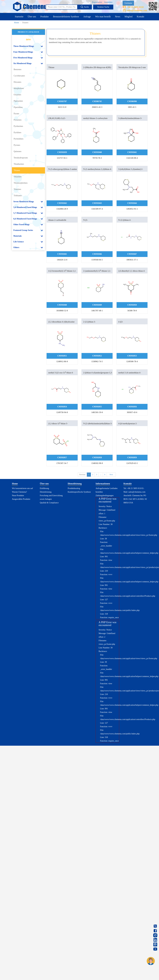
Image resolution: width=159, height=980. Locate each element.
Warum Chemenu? (19, 492)
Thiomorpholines (21, 183)
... (101, 475)
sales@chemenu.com (137, 10)
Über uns (32, 17)
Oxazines (17, 95)
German (128, 3)
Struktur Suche (103, 7)
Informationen (103, 484)
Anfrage (87, 17)
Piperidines (18, 107)
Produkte (45, 17)
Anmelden (108, 2)
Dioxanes (17, 82)
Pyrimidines (19, 139)
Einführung (44, 488)
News (118, 17)
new (28, 39)
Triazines (17, 189)
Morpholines (19, 88)
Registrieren (97, 2)
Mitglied (128, 17)
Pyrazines (18, 120)
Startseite (19, 17)
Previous (82, 475)
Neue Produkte (18, 496)
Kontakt (140, 17)
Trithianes (18, 196)
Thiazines (18, 177)
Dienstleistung (46, 492)
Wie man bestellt (103, 17)
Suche (85, 7)
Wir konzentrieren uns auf (22, 488)
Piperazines (18, 101)
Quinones (18, 151)
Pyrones (17, 145)
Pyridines (17, 132)
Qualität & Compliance (49, 503)
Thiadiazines (19, 164)
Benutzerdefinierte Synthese (66, 17)
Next (111, 475)
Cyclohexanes (19, 76)
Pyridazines (18, 126)
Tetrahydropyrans (21, 158)
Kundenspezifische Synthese (79, 492)
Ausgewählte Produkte (21, 499)
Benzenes (18, 69)
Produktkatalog (74, 488)
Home (17, 23)
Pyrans (16, 114)
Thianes (17, 170)
